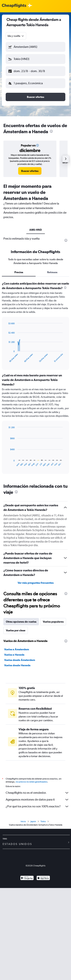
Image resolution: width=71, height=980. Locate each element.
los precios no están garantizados (32, 782)
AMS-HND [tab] (36, 230)
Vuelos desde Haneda (17, 665)
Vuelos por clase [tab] (16, 630)
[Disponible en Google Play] (27, 878)
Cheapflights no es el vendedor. (37, 793)
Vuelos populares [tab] (53, 622)
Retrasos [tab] (52, 272)
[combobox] (16, 36)
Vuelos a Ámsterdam (17, 649)
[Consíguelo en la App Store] (43, 878)
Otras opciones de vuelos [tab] (21, 622)
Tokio (43, 821)
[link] (30, 171)
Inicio (23, 821)
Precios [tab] (19, 272)
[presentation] (51, 131)
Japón (33, 821)
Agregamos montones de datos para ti (37, 800)
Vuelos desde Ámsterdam (20, 660)
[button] (35, 47)
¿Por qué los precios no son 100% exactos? (37, 806)
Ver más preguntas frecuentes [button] (36, 583)
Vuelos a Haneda (14, 655)
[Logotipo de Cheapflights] (14, 6)
